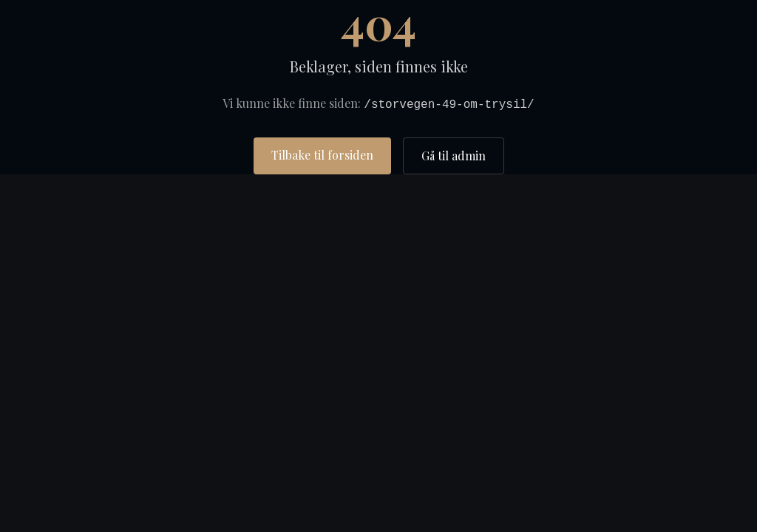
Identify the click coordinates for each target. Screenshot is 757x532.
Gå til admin (454, 156)
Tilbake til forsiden (322, 155)
